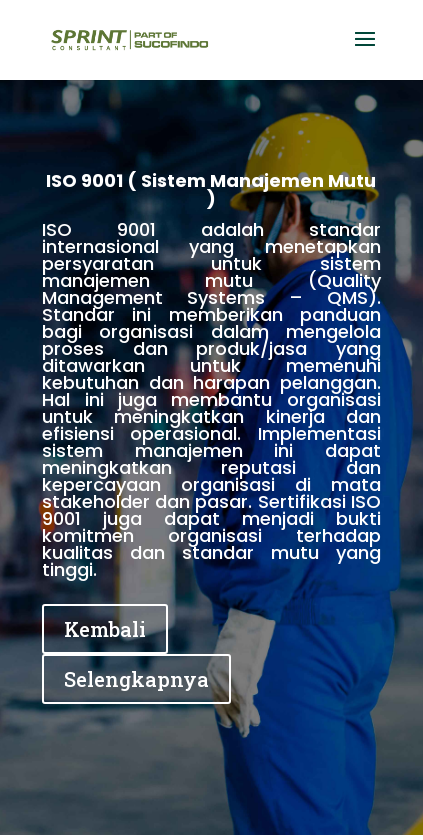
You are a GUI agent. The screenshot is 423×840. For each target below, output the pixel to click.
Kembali (105, 629)
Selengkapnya (136, 679)
